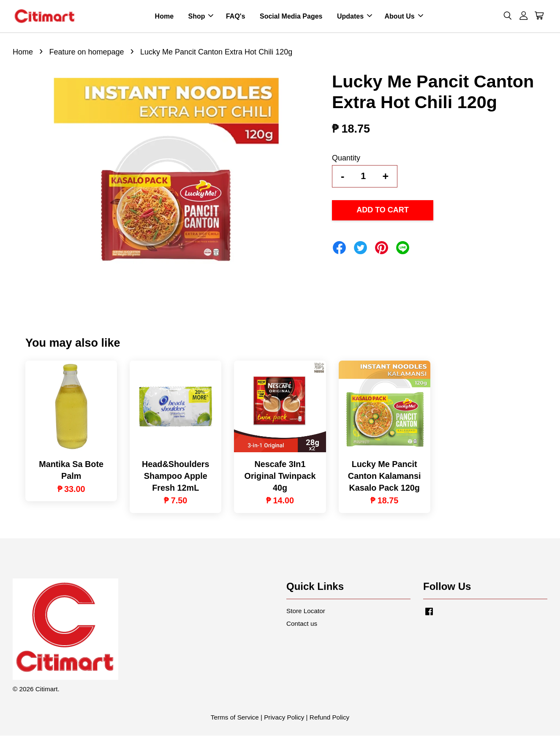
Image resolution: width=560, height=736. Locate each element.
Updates (355, 16)
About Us (404, 16)
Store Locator (306, 611)
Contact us (302, 623)
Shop (201, 16)
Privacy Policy (284, 718)
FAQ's (236, 16)
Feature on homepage (86, 52)
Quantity (346, 158)
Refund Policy (329, 718)
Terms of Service (235, 718)
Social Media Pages (291, 16)
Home (164, 16)
